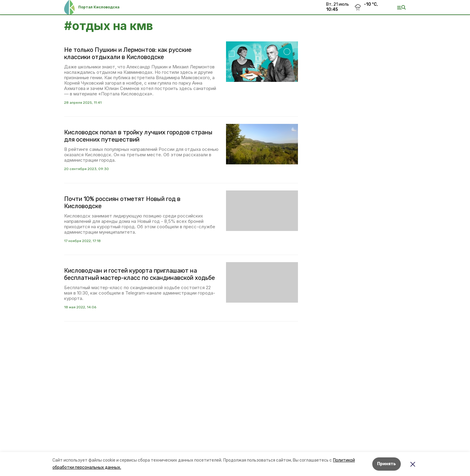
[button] (262, 62)
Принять (387, 464)
